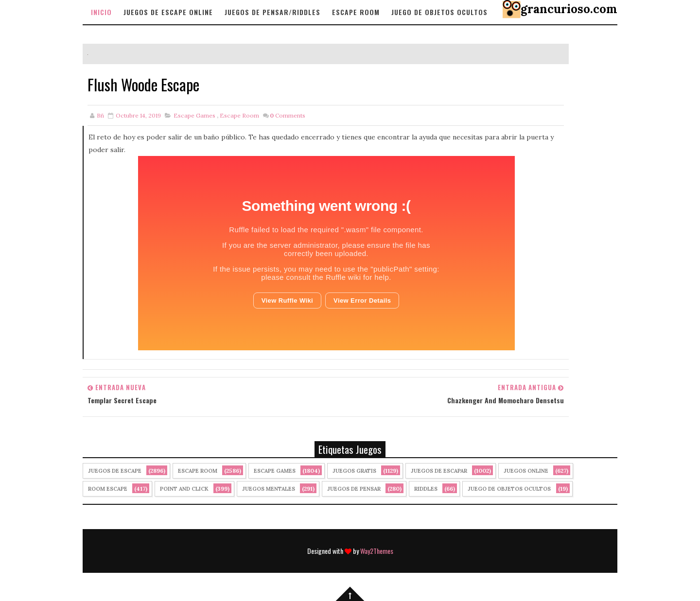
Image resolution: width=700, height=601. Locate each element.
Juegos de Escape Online (168, 12)
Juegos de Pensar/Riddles (272, 12)
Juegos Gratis (354, 471)
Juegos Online (526, 471)
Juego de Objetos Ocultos (509, 489)
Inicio (101, 12)
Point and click (184, 489)
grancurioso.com (569, 9)
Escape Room (356, 12)
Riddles (426, 489)
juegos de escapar (439, 471)
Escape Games (194, 115)
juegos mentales (269, 489)
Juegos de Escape (115, 471)
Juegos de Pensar (354, 489)
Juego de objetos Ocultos (439, 12)
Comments (288, 115)
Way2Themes (377, 551)
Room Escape (108, 489)
